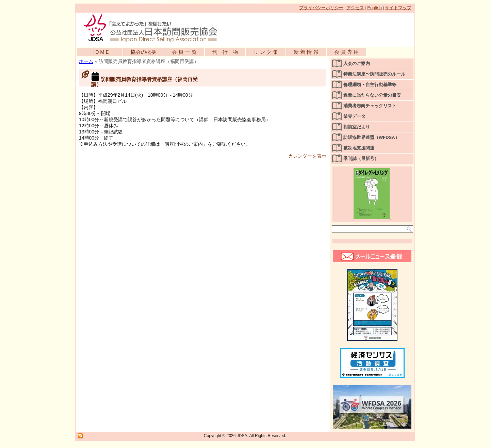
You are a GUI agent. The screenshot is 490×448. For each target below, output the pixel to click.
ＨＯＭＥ (100, 52)
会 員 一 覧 (184, 52)
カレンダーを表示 (307, 156)
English (374, 8)
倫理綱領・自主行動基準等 (370, 85)
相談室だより (357, 127)
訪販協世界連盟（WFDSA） (371, 137)
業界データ (354, 116)
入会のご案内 (357, 63)
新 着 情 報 (306, 52)
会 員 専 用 (347, 52)
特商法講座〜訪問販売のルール (374, 74)
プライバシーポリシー (321, 8)
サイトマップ (398, 8)
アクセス (355, 8)
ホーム (86, 61)
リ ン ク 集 (266, 52)
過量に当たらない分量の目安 (372, 95)
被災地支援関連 (359, 148)
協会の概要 (143, 52)
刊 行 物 (225, 52)
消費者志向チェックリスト (370, 106)
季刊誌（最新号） (361, 158)
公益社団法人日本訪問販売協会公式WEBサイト (154, 28)
